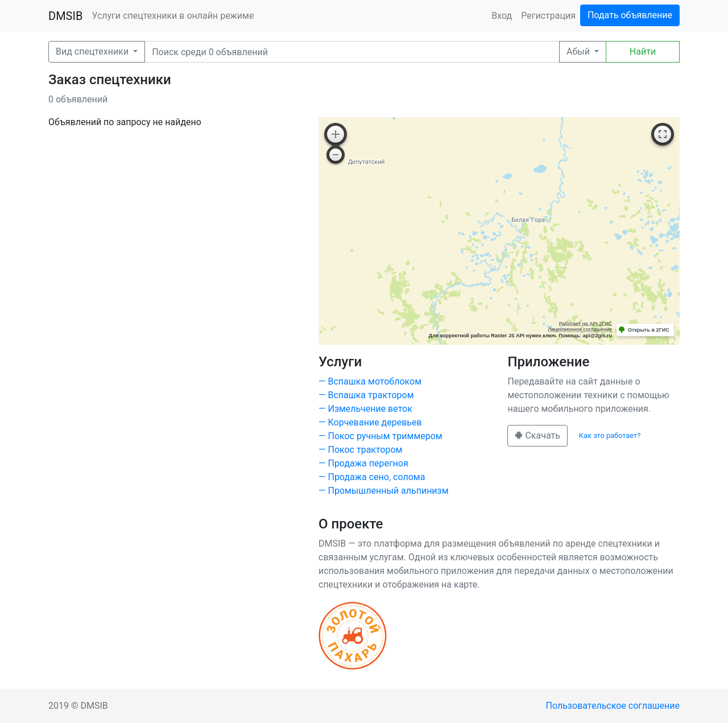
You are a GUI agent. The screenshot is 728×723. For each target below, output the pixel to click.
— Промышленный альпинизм (384, 491)
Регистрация (548, 16)
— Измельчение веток (365, 409)
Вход (502, 16)
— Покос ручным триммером (380, 436)
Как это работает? (610, 435)
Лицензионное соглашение (580, 329)
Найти (643, 51)
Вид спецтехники (93, 51)
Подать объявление (630, 15)
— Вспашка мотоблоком (370, 381)
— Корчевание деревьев (370, 422)
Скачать (537, 435)
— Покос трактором (360, 450)
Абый (579, 51)
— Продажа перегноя (363, 463)
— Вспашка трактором (366, 395)
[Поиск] (352, 52)
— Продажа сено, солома (372, 477)
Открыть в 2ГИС (649, 330)
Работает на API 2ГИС (586, 324)
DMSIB (65, 16)
